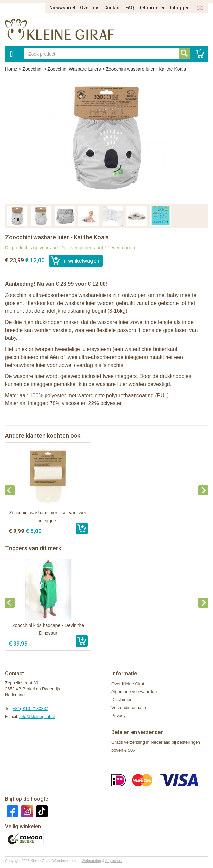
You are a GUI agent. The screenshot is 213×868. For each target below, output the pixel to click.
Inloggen (180, 8)
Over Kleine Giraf (128, 684)
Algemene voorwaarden (134, 692)
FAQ (130, 8)
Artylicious (113, 861)
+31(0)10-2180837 (30, 708)
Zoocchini (32, 69)
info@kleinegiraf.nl (37, 716)
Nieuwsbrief (62, 8)
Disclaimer (122, 700)
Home (11, 69)
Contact (112, 8)
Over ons (90, 8)
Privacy (119, 715)
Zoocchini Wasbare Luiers (74, 69)
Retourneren (152, 8)
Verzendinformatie (129, 707)
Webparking (91, 861)
